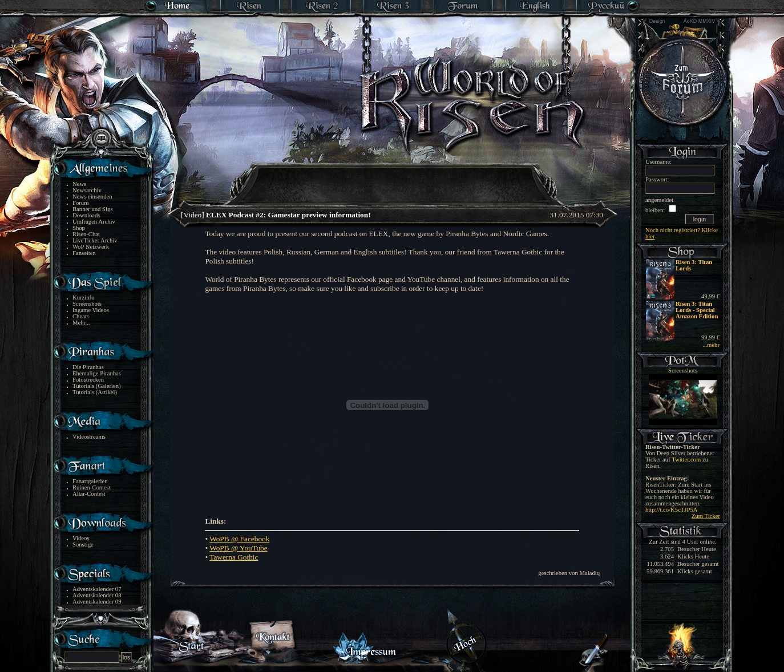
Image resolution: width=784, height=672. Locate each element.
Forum (80, 203)
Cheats (81, 316)
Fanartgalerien (90, 481)
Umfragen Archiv (94, 222)
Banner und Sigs (92, 209)
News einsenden (92, 197)
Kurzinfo (83, 297)
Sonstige (83, 545)
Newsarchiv (87, 190)
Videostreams (89, 437)
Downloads (86, 215)
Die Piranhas (88, 367)
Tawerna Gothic (234, 557)
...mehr (711, 345)
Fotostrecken (88, 380)
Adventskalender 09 (97, 602)
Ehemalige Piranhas (97, 373)
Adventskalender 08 (97, 595)
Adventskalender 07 (97, 589)
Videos (81, 538)
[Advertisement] (393, 177)
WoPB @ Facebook (239, 539)
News (79, 184)
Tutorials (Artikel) (95, 392)
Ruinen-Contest (92, 487)
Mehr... (81, 323)
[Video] (276, 215)
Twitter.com (686, 460)
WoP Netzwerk (91, 247)
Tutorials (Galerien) (97, 386)
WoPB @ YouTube (238, 548)
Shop (79, 228)
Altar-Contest (89, 494)
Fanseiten (84, 253)
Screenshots (87, 304)
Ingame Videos (91, 310)
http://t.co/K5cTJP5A (671, 510)
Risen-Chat (86, 234)
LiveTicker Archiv (95, 240)
